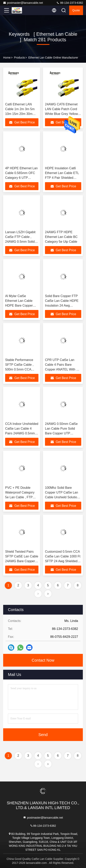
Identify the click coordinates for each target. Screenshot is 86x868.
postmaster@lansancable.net (23, 3)
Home (7, 58)
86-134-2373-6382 (70, 3)
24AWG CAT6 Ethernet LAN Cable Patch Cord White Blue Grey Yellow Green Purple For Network (61, 114)
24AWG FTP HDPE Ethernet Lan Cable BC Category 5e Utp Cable (61, 237)
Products (20, 58)
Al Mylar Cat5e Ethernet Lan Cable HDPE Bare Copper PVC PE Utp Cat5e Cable (19, 306)
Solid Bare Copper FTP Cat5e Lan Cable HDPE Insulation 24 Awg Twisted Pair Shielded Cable (62, 306)
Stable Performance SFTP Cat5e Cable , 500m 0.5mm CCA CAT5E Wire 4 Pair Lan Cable (21, 369)
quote (76, 10)
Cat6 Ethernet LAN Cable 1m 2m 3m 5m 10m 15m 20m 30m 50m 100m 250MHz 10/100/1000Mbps (20, 114)
